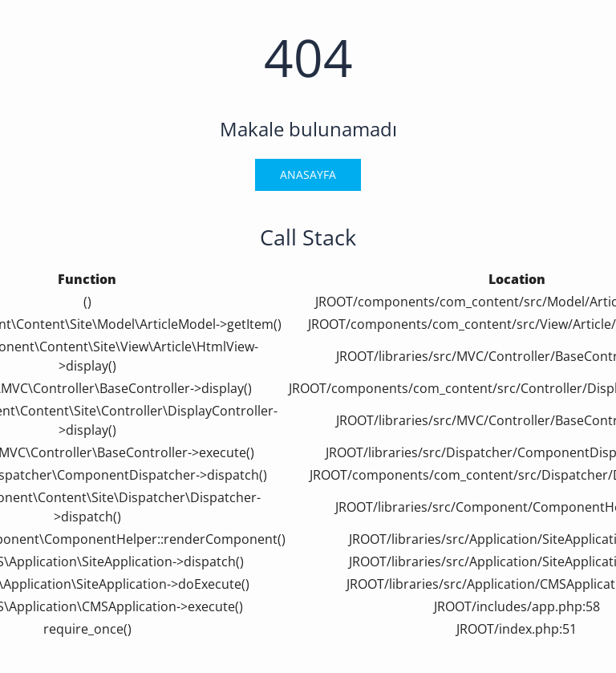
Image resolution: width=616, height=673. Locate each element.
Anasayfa (308, 174)
